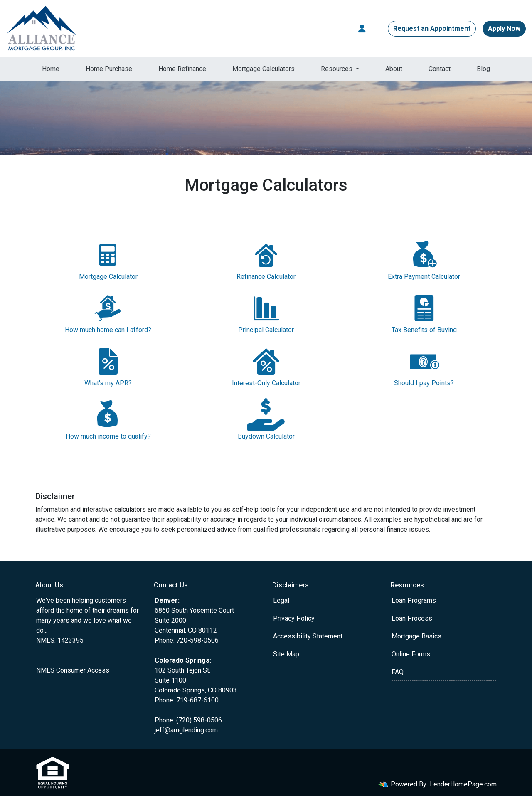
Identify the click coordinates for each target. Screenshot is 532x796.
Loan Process (412, 618)
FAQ (398, 672)
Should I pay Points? (424, 366)
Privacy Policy (294, 618)
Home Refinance (182, 69)
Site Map (286, 654)
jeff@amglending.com (186, 730)
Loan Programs (414, 600)
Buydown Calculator (266, 419)
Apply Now (504, 28)
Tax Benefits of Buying (424, 313)
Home (51, 69)
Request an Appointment (432, 28)
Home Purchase (109, 69)
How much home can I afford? (108, 313)
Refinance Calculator (266, 260)
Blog (483, 69)
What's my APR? (108, 366)
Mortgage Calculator (108, 260)
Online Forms (411, 654)
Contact (440, 69)
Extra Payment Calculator (424, 260)
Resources (337, 69)
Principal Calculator (266, 313)
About (394, 69)
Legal (281, 600)
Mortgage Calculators (264, 69)
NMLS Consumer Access (73, 670)
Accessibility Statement (308, 636)
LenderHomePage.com (463, 784)
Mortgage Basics (416, 636)
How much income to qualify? (108, 419)
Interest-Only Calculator (266, 366)
